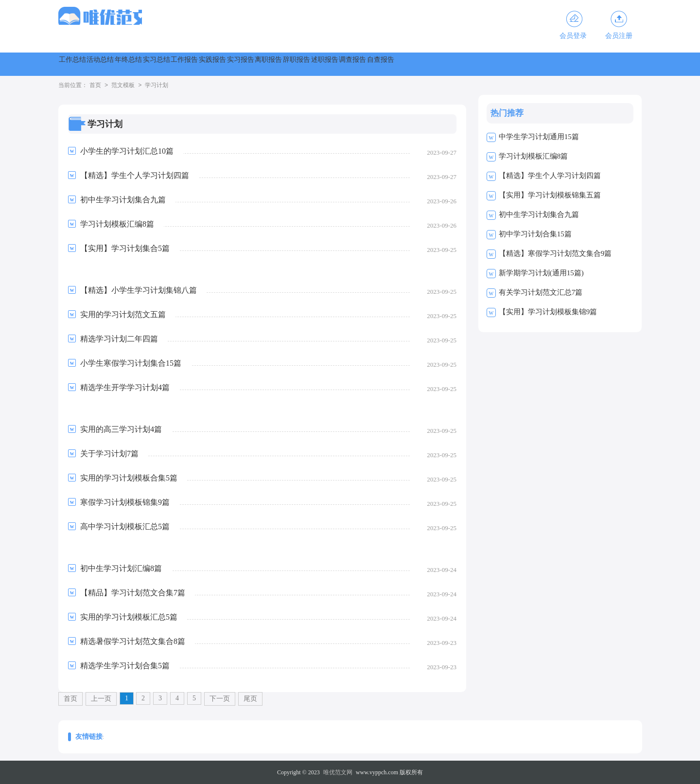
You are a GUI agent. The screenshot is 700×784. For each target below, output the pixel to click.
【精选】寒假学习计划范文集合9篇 (555, 253)
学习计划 (157, 86)
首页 (95, 86)
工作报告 (295, 64)
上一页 (101, 699)
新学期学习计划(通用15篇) (541, 273)
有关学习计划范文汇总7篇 (541, 292)
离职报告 (452, 64)
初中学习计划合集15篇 (535, 234)
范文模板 (123, 86)
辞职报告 (505, 64)
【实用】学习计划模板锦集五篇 (550, 195)
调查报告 (610, 64)
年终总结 (190, 64)
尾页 (250, 699)
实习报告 (400, 64)
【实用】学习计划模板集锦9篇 (548, 312)
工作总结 (85, 64)
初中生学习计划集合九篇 (539, 214)
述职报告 (557, 64)
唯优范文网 (338, 772)
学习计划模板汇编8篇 (534, 156)
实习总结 (242, 64)
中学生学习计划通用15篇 (539, 137)
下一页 (220, 699)
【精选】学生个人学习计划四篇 (550, 176)
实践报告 (347, 64)
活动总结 (137, 64)
